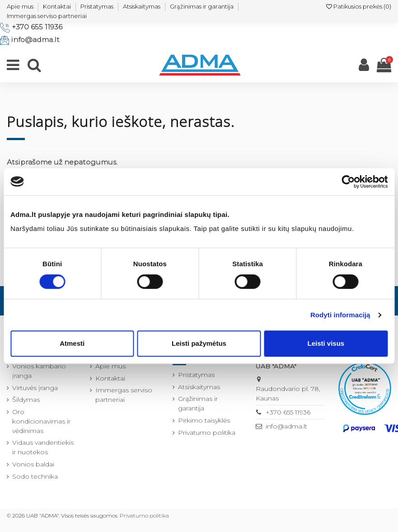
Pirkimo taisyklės (204, 420)
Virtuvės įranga (35, 388)
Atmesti (72, 343)
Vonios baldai (33, 464)
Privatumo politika (207, 433)
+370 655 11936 (37, 27)
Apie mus (20, 6)
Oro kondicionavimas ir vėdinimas (41, 421)
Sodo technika (35, 476)
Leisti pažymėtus (199, 343)
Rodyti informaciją (340, 315)
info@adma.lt (35, 40)
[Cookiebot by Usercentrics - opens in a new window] (348, 182)
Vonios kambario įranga (39, 371)
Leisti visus (326, 343)
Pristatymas (97, 6)
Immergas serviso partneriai (47, 16)
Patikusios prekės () (359, 6)
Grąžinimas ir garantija (202, 6)
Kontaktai (57, 6)
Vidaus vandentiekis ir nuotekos (43, 447)
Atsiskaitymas (142, 6)
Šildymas (26, 400)
